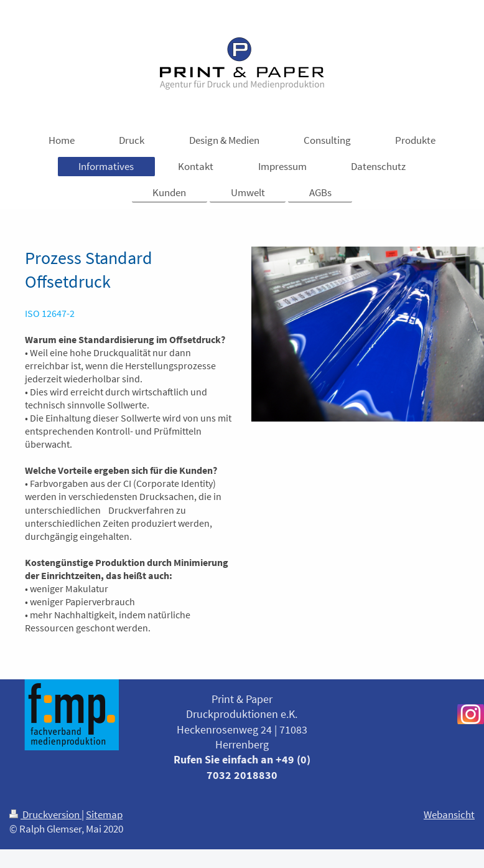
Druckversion (45, 814)
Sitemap (104, 814)
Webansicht (449, 814)
